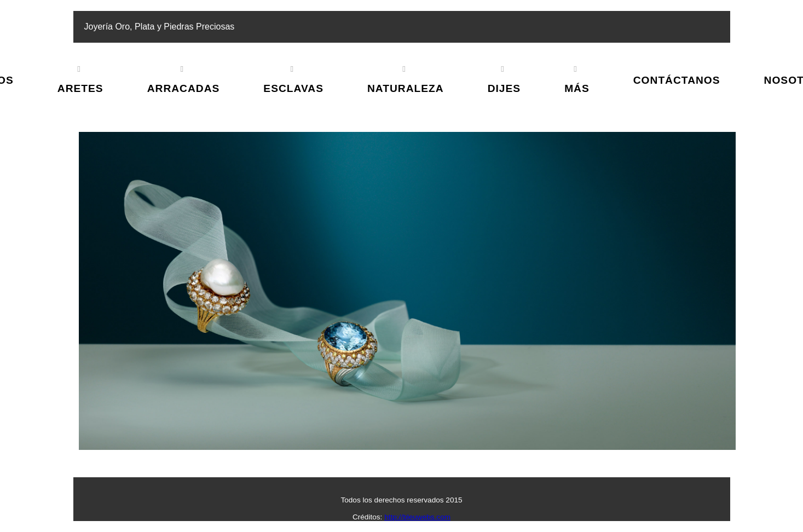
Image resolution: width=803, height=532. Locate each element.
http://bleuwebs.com (417, 517)
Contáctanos (677, 80)
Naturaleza (406, 88)
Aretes (80, 88)
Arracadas (184, 88)
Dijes (504, 88)
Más (577, 88)
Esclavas (293, 88)
